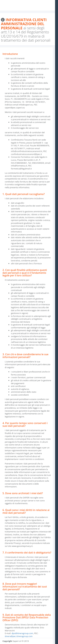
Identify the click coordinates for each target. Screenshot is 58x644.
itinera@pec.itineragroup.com (19, 636)
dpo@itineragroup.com (22, 633)
